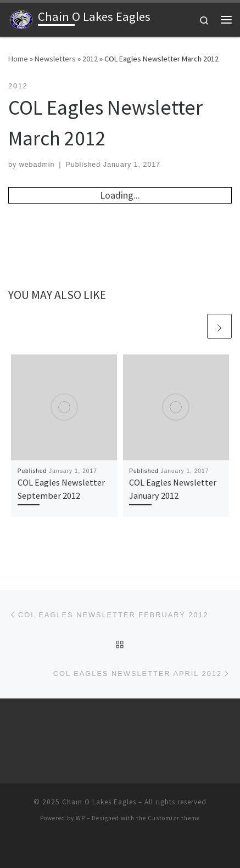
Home (18, 59)
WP (80, 818)
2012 (90, 59)
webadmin (37, 165)
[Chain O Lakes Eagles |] (21, 18)
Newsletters (55, 59)
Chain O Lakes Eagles (99, 802)
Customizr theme (174, 818)
